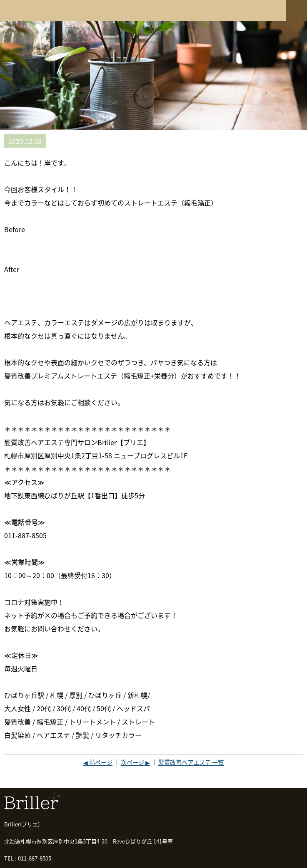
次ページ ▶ (135, 762)
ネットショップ (267, 10)
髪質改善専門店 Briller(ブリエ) (31, 10)
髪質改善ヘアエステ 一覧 (191, 762)
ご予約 (235, 10)
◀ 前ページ (98, 762)
